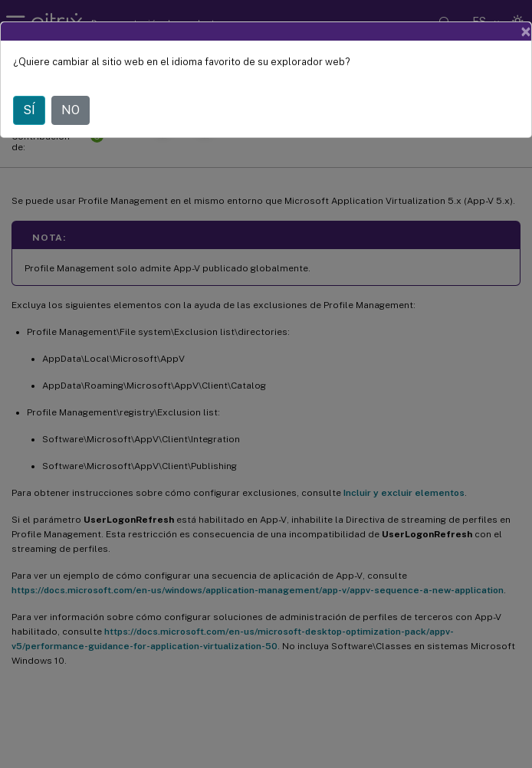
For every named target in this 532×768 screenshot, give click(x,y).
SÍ (29, 110)
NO (71, 110)
